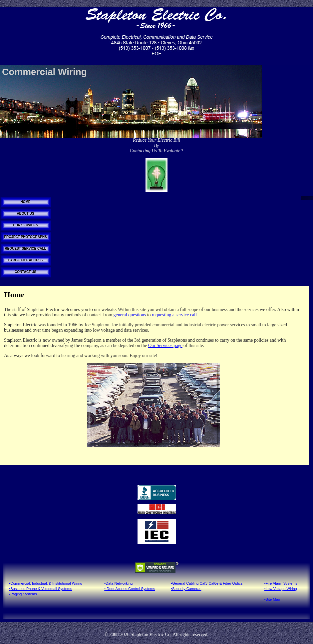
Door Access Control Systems (130, 589)
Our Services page (165, 345)
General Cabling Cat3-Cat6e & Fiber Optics (207, 583)
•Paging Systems (23, 594)
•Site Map (272, 599)
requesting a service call (174, 315)
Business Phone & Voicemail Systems (41, 589)
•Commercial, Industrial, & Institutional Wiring (46, 583)
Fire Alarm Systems (282, 583)
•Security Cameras (186, 589)
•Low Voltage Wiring (281, 589)
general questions (130, 315)
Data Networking (119, 583)
